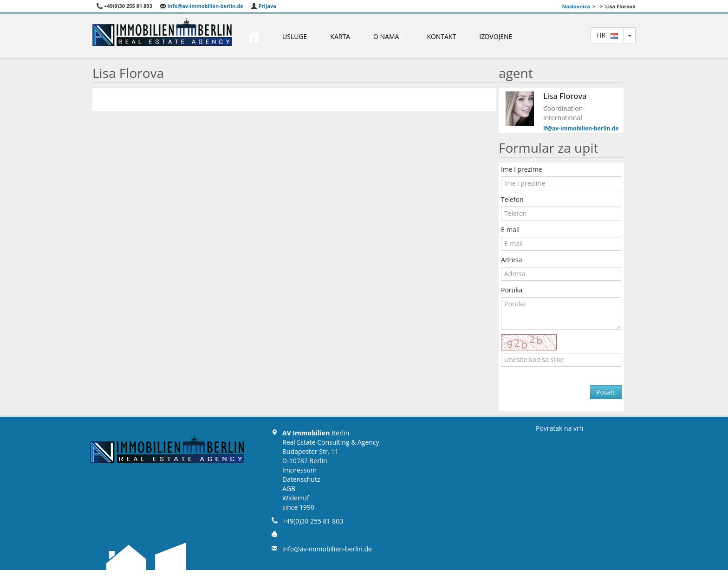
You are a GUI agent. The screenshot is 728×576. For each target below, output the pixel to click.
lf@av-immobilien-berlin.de (581, 128)
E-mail (510, 230)
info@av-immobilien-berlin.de (201, 6)
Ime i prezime (522, 169)
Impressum (299, 470)
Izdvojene (496, 36)
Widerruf (296, 498)
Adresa (511, 260)
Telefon (512, 199)
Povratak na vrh (559, 428)
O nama (388, 36)
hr (607, 35)
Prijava (263, 6)
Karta (340, 36)
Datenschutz (301, 479)
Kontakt (441, 36)
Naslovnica (576, 6)
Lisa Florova (565, 96)
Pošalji (606, 392)
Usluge (295, 36)
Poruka (512, 290)
